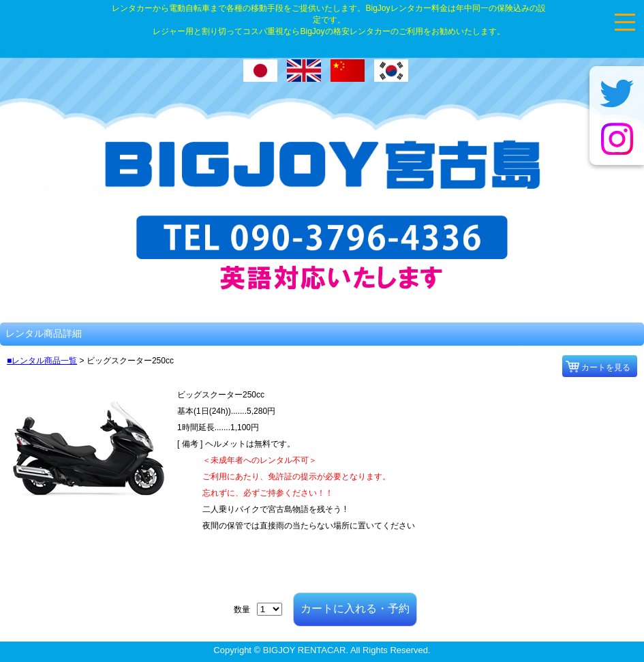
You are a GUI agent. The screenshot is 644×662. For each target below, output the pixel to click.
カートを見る (606, 367)
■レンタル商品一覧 (42, 361)
